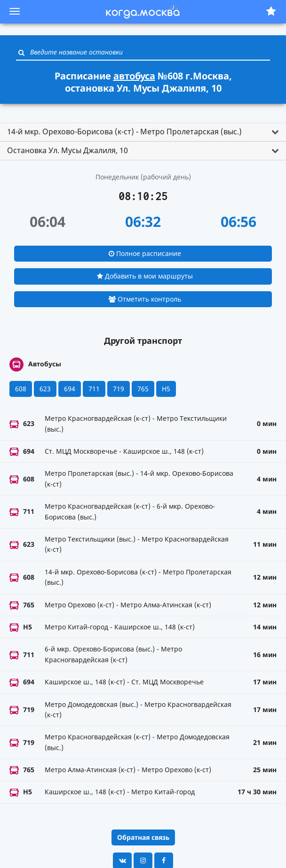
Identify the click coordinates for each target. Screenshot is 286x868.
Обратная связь (143, 837)
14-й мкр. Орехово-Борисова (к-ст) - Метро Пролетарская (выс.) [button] (124, 132)
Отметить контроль (145, 299)
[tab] (143, 132)
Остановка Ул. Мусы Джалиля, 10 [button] (68, 150)
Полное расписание (145, 253)
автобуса (134, 76)
